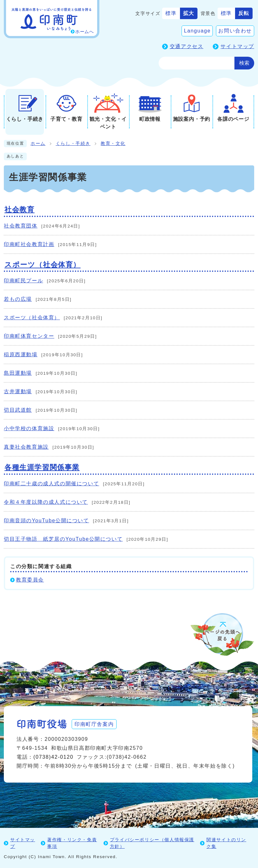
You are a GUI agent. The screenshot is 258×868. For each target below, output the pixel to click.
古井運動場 (18, 391)
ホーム (38, 144)
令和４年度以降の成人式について (46, 502)
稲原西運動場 (21, 354)
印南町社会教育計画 (29, 244)
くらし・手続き (73, 144)
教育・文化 (113, 144)
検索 (244, 63)
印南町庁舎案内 (95, 724)
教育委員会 (30, 580)
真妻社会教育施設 (26, 447)
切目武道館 (18, 410)
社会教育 (19, 210)
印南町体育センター (29, 336)
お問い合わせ (235, 31)
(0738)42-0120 (54, 757)
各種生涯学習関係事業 (42, 467)
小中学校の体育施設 (29, 428)
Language (197, 31)
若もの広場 (18, 299)
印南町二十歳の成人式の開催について (51, 484)
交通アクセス (187, 46)
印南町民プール (23, 281)
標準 (171, 13)
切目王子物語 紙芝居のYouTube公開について (63, 539)
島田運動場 (18, 373)
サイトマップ (237, 46)
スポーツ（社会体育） (43, 265)
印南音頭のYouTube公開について (47, 521)
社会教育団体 (21, 226)
